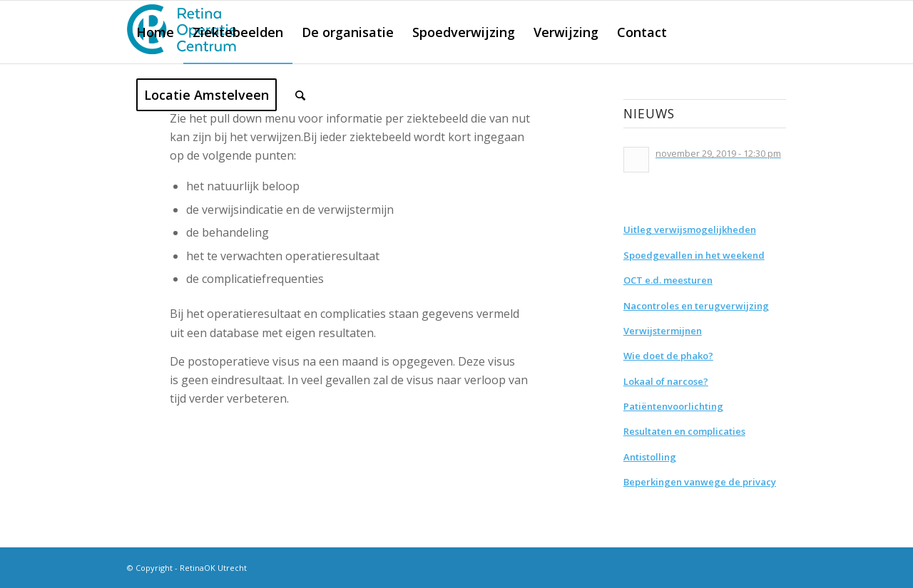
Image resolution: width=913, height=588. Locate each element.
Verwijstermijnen (663, 331)
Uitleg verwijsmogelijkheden (690, 229)
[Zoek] (300, 95)
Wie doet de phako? (668, 356)
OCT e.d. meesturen (668, 280)
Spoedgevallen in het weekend (694, 255)
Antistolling (650, 457)
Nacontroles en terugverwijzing (696, 306)
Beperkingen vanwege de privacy (700, 482)
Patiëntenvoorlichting (673, 406)
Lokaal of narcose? (666, 381)
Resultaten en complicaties (684, 431)
